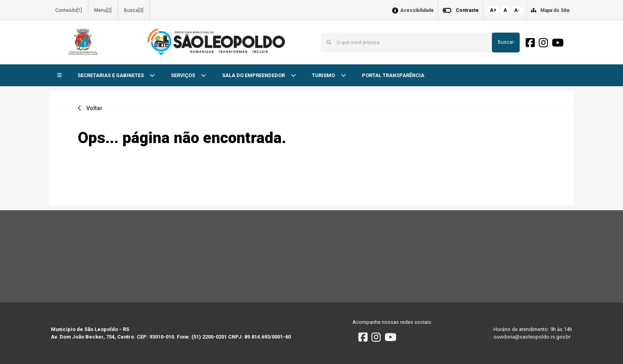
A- (517, 10)
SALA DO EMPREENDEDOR (254, 75)
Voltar (90, 108)
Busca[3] (134, 10)
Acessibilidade (417, 11)
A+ (493, 10)
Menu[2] (103, 10)
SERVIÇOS (184, 75)
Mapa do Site (555, 10)
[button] (59, 76)
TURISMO (324, 75)
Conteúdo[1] (69, 10)
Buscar (506, 42)
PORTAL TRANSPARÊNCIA (393, 75)
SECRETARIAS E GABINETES (111, 75)
